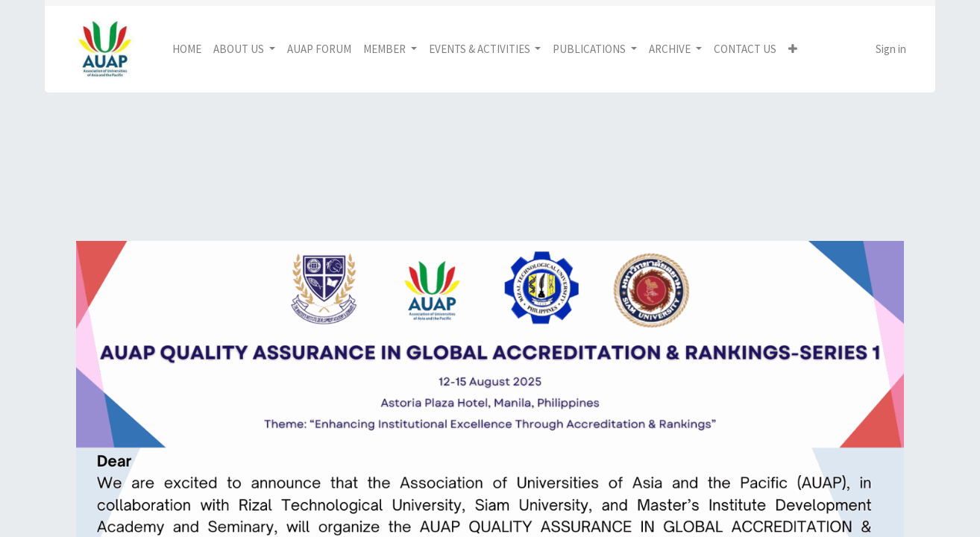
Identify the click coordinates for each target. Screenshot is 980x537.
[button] (793, 50)
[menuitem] (187, 50)
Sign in (891, 49)
